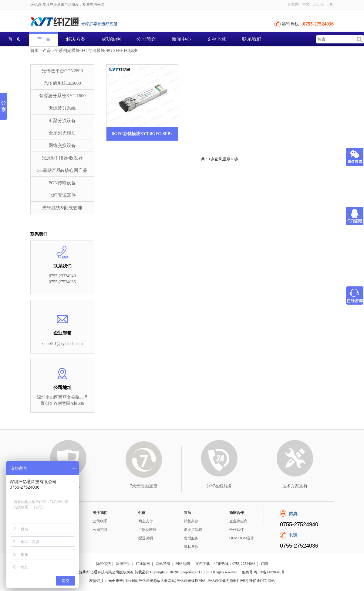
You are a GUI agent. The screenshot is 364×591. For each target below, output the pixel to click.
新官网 (293, 4)
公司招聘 (100, 530)
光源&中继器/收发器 (62, 158)
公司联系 (100, 521)
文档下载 (217, 39)
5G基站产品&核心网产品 (62, 170)
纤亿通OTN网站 (262, 581)
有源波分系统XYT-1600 (62, 96)
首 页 (15, 39)
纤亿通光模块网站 (191, 581)
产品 (47, 51)
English (318, 4)
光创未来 (116, 581)
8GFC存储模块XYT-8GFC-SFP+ (142, 134)
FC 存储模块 (93, 51)
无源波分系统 (62, 108)
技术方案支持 (295, 486)
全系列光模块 (67, 51)
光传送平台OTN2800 (62, 71)
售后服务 (191, 538)
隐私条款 (191, 547)
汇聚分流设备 (62, 121)
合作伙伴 (237, 530)
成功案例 (111, 39)
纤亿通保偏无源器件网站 (227, 581)
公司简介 (146, 39)
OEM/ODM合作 (242, 538)
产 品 (44, 39)
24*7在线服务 (219, 486)
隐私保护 (103, 564)
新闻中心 (181, 39)
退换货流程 (193, 530)
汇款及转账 (147, 530)
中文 (306, 4)
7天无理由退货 (144, 486)
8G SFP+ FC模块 (122, 51)
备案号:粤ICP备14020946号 (263, 572)
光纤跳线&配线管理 (62, 208)
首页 (35, 51)
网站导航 (163, 564)
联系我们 (252, 39)
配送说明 (146, 538)
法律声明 (123, 564)
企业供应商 (238, 521)
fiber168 (131, 581)
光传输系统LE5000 (62, 83)
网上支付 (146, 521)
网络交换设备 (62, 145)
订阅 (330, 4)
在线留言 (143, 564)
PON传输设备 (62, 183)
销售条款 (191, 521)
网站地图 (183, 564)
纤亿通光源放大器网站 (157, 581)
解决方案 (76, 39)
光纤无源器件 (62, 195)
